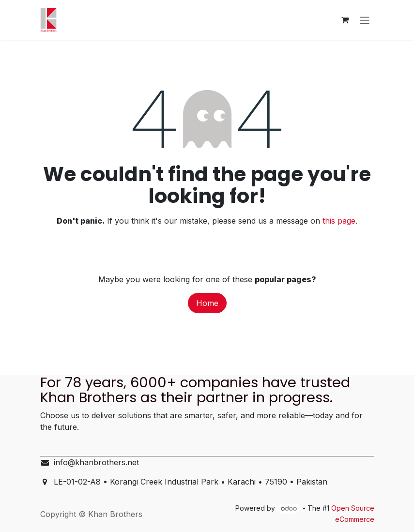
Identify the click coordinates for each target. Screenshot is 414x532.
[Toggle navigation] (365, 20)
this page (339, 221)
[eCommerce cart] (345, 20)
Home (207, 303)
